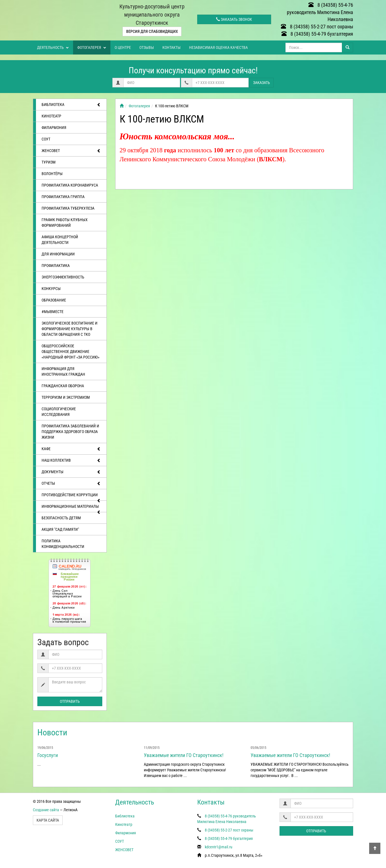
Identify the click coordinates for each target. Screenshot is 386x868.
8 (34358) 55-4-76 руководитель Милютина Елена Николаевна (320, 12)
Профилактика (56, 266)
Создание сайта (46, 810)
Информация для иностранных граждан (63, 371)
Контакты (172, 47)
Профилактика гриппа (63, 197)
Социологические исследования (59, 412)
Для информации (58, 254)
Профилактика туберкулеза (68, 208)
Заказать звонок (234, 19)
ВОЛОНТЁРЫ (52, 174)
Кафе (71, 449)
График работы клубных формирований (65, 223)
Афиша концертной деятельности (60, 240)
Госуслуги (48, 755)
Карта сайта (48, 820)
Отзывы (147, 47)
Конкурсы (51, 289)
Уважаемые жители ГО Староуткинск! (184, 755)
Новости (52, 732)
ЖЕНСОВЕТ (71, 151)
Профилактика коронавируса (70, 185)
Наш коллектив (71, 461)
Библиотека (71, 105)
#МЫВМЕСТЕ (53, 312)
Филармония (54, 128)
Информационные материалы (71, 508)
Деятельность (53, 47)
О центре (123, 47)
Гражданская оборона (63, 386)
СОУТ (46, 139)
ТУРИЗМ (49, 162)
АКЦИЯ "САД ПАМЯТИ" (60, 529)
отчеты (71, 484)
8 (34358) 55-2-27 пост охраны (317, 27)
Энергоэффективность (63, 277)
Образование (54, 300)
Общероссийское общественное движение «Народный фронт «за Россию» (71, 352)
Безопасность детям (61, 518)
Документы (71, 472)
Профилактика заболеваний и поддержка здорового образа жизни (70, 432)
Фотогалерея (92, 47)
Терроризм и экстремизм (66, 397)
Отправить (70, 701)
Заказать (262, 83)
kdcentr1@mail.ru (219, 847)
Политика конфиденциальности (63, 544)
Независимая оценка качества (218, 47)
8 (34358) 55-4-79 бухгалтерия (317, 34)
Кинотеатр (51, 116)
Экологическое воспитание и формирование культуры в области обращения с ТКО (70, 329)
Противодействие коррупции (71, 497)
